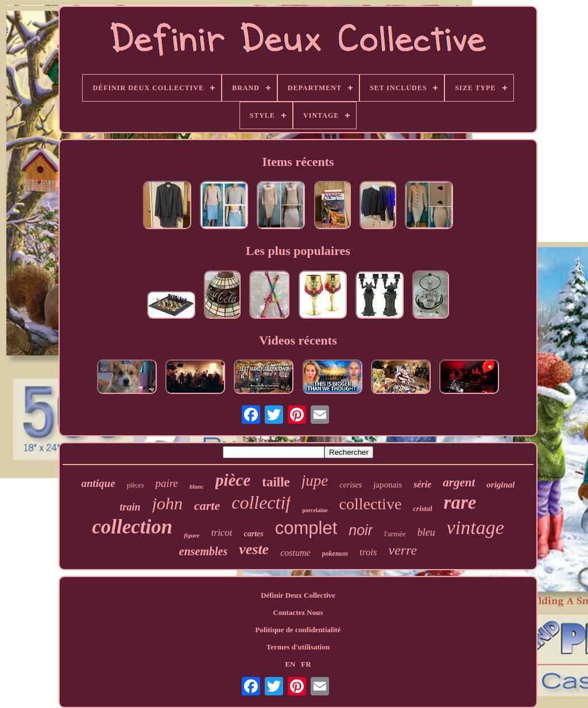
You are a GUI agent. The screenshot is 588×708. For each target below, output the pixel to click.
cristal (422, 508)
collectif (261, 502)
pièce (233, 480)
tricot (222, 533)
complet (306, 528)
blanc (197, 486)
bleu (426, 532)
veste (254, 549)
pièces (136, 485)
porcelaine (315, 510)
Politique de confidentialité (298, 630)
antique (98, 483)
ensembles (203, 551)
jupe (315, 481)
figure (192, 535)
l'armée (395, 534)
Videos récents (298, 340)
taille (276, 482)
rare (460, 502)
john (167, 503)
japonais (388, 485)
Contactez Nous (298, 612)
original (500, 485)
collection (132, 527)
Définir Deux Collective (298, 595)
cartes (254, 534)
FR (306, 664)
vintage (475, 527)
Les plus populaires (298, 251)
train (130, 507)
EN (290, 664)
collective (371, 504)
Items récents (298, 162)
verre (403, 550)
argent (459, 482)
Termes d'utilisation (298, 647)
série (422, 484)
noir (361, 530)
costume (295, 553)
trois (368, 552)
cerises (351, 485)
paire (167, 483)
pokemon (335, 554)
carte (207, 506)
